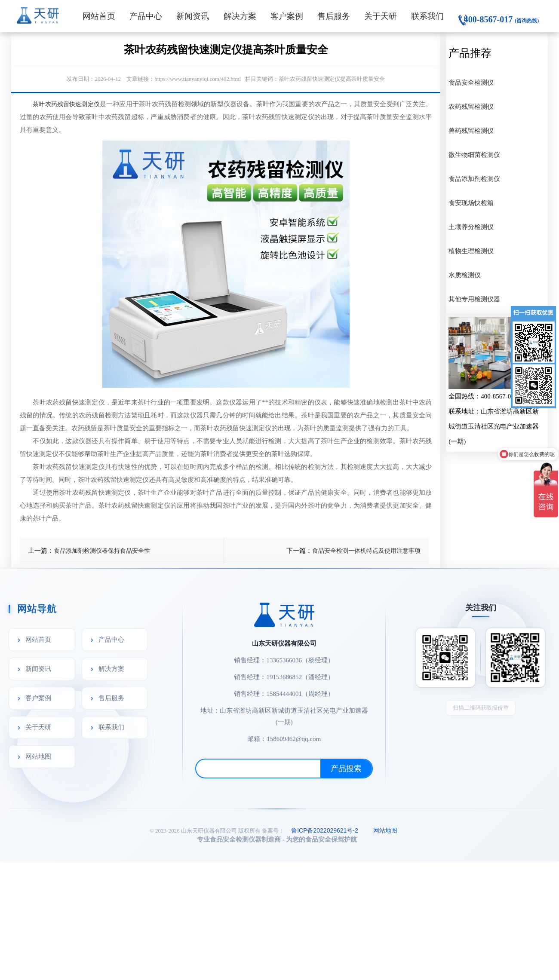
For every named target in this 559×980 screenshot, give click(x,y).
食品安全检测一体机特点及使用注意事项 (366, 551)
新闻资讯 (193, 16)
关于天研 (381, 16)
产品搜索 (346, 769)
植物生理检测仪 (471, 251)
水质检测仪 (465, 275)
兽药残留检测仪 (471, 130)
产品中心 (146, 16)
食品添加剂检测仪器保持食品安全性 (102, 551)
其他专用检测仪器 (474, 299)
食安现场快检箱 (471, 203)
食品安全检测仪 (471, 82)
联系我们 (427, 16)
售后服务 (334, 16)
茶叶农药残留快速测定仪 (66, 104)
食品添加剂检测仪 (474, 179)
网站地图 (38, 756)
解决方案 (240, 16)
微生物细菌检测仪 (474, 155)
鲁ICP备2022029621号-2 (325, 830)
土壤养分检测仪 (471, 227)
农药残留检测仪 (471, 106)
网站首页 (99, 16)
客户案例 (287, 16)
